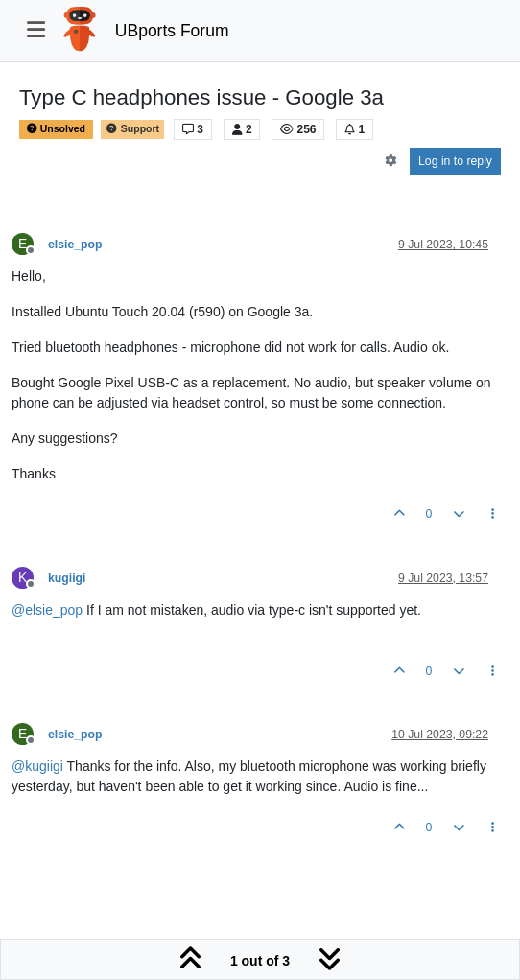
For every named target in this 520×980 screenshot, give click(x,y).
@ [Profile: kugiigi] (37, 766)
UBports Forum (172, 31)
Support (132, 129)
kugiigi (67, 578)
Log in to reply (455, 161)
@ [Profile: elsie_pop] (47, 610)
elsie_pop (75, 245)
